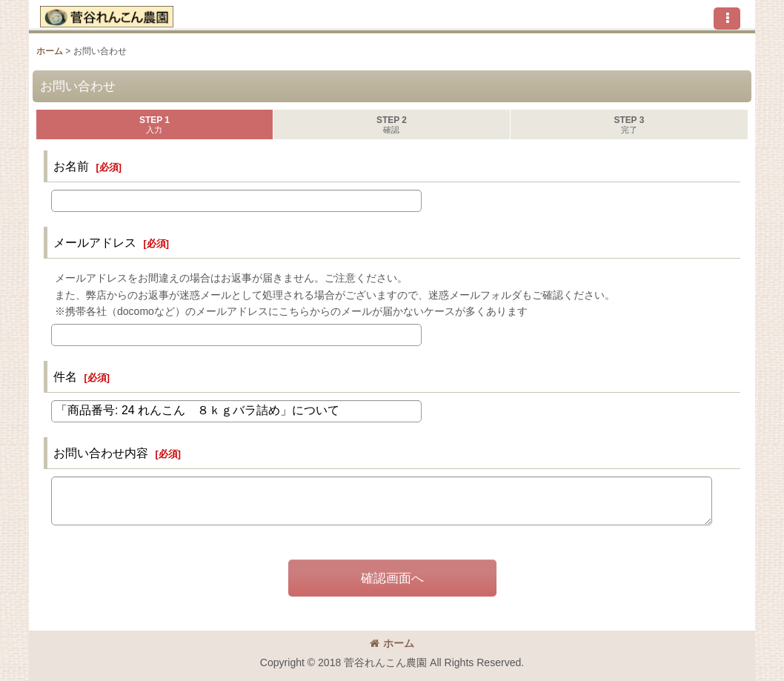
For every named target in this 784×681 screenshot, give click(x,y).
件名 (65, 376)
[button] (727, 19)
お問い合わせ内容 (101, 453)
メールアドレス (95, 242)
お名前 (71, 166)
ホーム (392, 643)
